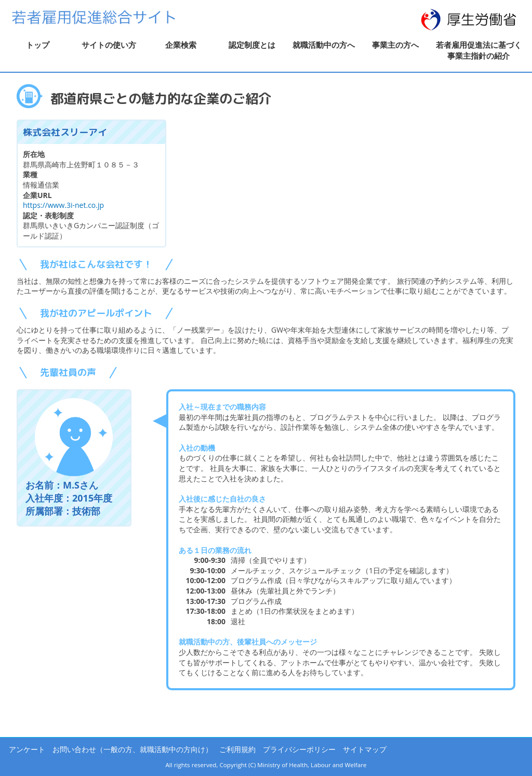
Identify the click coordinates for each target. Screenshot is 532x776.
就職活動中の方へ (324, 45)
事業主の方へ (395, 45)
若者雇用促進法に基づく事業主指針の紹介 (479, 50)
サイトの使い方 (109, 45)
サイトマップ (365, 749)
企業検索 (181, 45)
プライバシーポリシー (299, 749)
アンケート (27, 749)
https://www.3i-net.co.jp (63, 205)
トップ (38, 45)
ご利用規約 (237, 749)
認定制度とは (252, 45)
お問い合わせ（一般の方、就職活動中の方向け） (132, 749)
